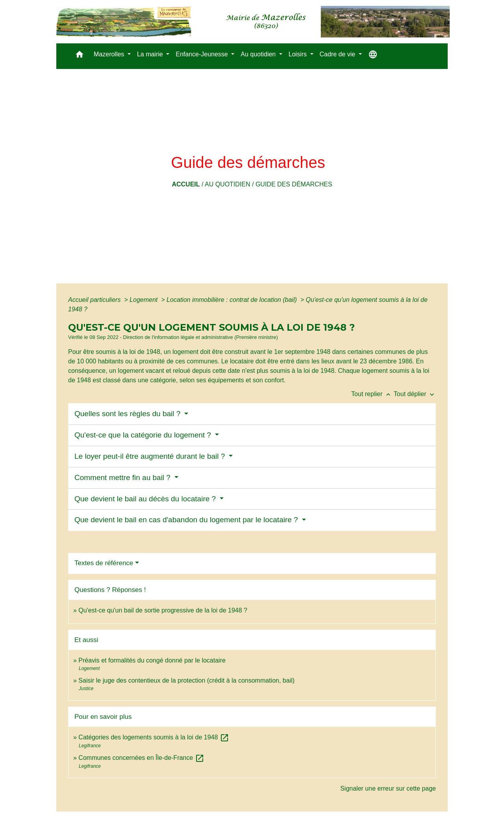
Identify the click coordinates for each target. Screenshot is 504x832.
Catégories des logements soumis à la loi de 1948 (154, 737)
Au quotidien (228, 184)
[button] (80, 56)
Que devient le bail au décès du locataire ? (146, 499)
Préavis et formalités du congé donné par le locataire (152, 660)
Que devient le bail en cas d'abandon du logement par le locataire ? (187, 520)
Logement (145, 300)
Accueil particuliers (95, 300)
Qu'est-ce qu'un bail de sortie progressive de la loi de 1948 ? (163, 610)
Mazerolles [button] (110, 54)
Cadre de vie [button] (338, 54)
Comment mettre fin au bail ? (123, 477)
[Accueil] (253, 22)
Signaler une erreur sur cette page (388, 788)
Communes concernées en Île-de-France (141, 758)
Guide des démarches (294, 184)
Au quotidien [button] (259, 54)
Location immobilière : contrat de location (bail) (233, 300)
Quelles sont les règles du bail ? (129, 414)
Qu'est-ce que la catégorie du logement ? (144, 435)
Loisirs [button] (299, 54)
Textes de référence (104, 563)
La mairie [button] (151, 54)
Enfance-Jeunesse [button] (203, 54)
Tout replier (372, 394)
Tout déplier (415, 394)
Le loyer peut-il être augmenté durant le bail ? (151, 456)
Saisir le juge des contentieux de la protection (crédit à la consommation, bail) (186, 680)
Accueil (186, 184)
